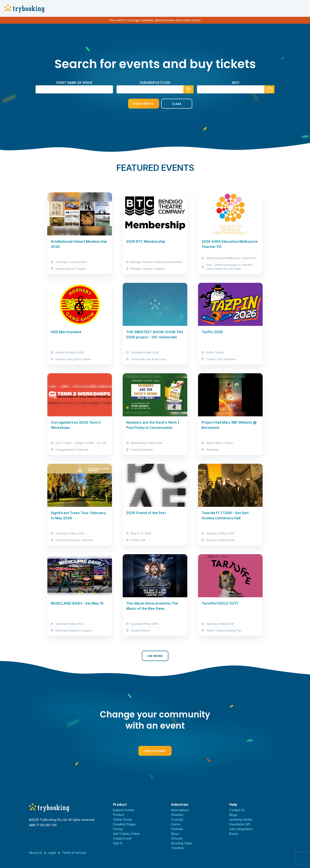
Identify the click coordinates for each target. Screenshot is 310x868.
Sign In (118, 843)
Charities (177, 815)
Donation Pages (124, 824)
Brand (233, 834)
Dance (176, 824)
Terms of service (74, 853)
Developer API (240, 824)
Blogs (233, 815)
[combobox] (155, 89)
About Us (36, 853)
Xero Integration (241, 829)
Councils (177, 819)
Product (119, 815)
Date (236, 83)
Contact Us (237, 810)
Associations (180, 810)
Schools (177, 838)
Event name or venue (74, 83)
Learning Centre (241, 819)
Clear (172, 104)
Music (175, 834)
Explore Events (124, 810)
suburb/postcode (155, 83)
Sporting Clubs (182, 843)
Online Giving (122, 819)
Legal (52, 853)
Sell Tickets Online (126, 834)
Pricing (118, 829)
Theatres (178, 848)
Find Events (138, 104)
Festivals (177, 829)
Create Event (155, 751)
